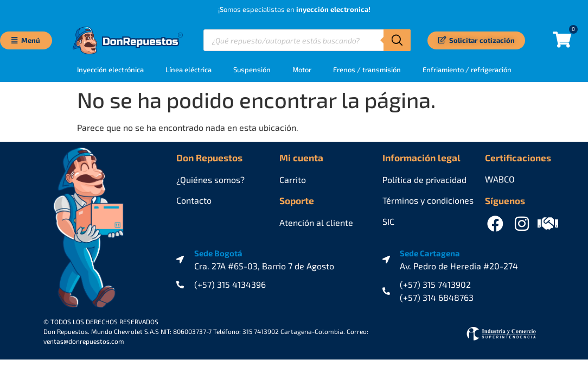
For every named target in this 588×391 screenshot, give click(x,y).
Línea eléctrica (188, 70)
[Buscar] (397, 40)
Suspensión (252, 70)
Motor (302, 70)
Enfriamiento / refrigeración (467, 70)
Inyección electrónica (110, 70)
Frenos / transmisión (367, 70)
